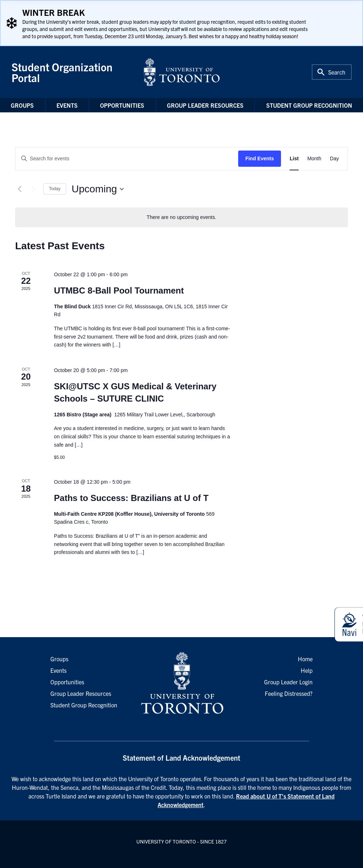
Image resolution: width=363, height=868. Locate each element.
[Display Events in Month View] (314, 159)
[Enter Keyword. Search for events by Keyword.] (127, 159)
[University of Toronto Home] (182, 72)
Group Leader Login (288, 682)
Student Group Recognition (309, 105)
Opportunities (122, 105)
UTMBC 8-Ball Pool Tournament (119, 290)
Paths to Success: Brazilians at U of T (131, 498)
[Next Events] (33, 189)
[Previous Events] (19, 189)
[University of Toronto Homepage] (181, 683)
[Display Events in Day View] (334, 159)
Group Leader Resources (205, 105)
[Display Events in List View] (294, 159)
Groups (22, 105)
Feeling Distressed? (289, 693)
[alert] (181, 217)
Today (55, 189)
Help (307, 670)
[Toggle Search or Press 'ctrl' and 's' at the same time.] (332, 72)
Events (67, 105)
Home (305, 659)
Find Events (260, 158)
